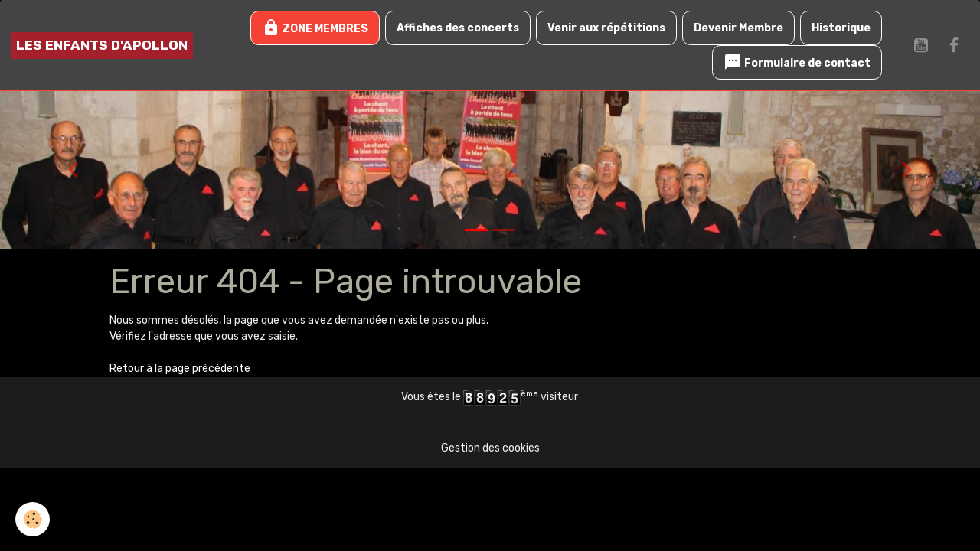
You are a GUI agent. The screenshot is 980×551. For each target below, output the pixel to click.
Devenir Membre (738, 28)
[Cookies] (33, 519)
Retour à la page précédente (180, 368)
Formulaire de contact (797, 62)
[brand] (102, 46)
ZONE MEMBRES (315, 28)
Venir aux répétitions (606, 28)
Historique (841, 28)
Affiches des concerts (458, 28)
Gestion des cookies (490, 448)
